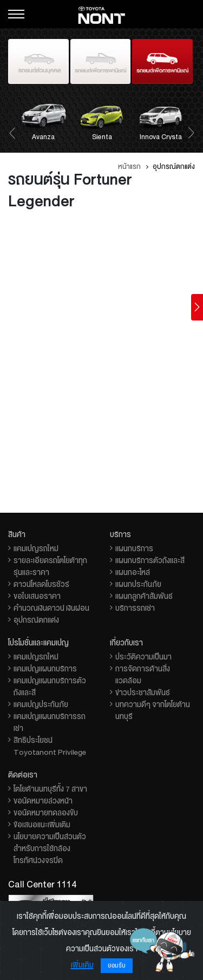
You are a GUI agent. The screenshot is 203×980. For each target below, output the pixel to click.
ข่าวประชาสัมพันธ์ (143, 692)
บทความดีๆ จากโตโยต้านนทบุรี (153, 710)
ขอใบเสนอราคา (37, 596)
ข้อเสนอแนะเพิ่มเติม (42, 825)
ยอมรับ (117, 966)
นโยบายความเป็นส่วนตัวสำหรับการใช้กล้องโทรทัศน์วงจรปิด (50, 848)
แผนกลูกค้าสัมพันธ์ (144, 596)
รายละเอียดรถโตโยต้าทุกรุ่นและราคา (50, 566)
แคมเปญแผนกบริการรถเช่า (50, 722)
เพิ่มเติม (82, 965)
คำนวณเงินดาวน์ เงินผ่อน (51, 608)
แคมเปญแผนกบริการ (45, 669)
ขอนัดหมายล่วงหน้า (43, 801)
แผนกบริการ (134, 548)
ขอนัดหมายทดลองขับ (46, 813)
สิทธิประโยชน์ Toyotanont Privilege (50, 746)
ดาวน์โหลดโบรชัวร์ (41, 584)
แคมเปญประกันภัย (41, 704)
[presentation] (12, 132)
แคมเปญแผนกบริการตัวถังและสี (50, 687)
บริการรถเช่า (135, 608)
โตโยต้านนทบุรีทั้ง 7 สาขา (50, 789)
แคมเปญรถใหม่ (36, 548)
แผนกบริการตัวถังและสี (150, 560)
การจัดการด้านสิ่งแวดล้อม (143, 675)
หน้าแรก (129, 167)
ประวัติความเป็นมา (143, 657)
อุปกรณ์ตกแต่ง (36, 620)
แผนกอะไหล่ (133, 572)
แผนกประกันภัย (138, 584)
